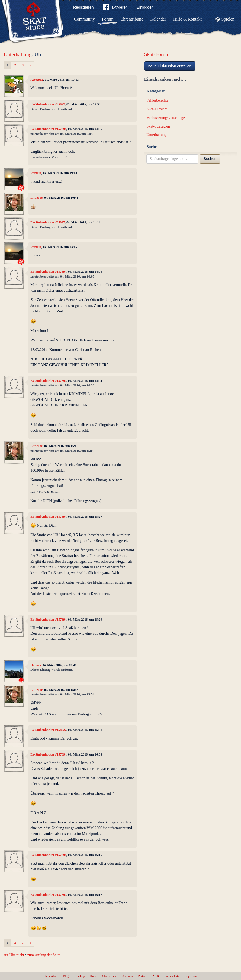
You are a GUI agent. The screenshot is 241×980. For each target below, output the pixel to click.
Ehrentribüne (132, 19)
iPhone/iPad (50, 976)
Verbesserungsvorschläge (166, 118)
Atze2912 (37, 80)
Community (84, 19)
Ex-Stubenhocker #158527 (48, 730)
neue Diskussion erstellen (170, 66)
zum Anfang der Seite (44, 955)
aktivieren (115, 8)
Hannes (36, 665)
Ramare (36, 173)
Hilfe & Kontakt (187, 19)
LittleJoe (36, 198)
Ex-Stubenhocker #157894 (48, 129)
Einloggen (145, 7)
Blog (66, 976)
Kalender (158, 19)
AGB (156, 976)
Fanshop (79, 976)
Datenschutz (172, 976)
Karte (93, 976)
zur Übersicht (14, 955)
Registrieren (83, 7)
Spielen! (229, 19)
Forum (108, 19)
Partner (142, 976)
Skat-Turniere (157, 109)
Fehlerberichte (157, 100)
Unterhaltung (17, 54)
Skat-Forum (157, 54)
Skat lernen (109, 976)
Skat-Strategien (158, 126)
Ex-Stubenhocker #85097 (48, 104)
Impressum (192, 976)
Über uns (127, 976)
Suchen (210, 159)
